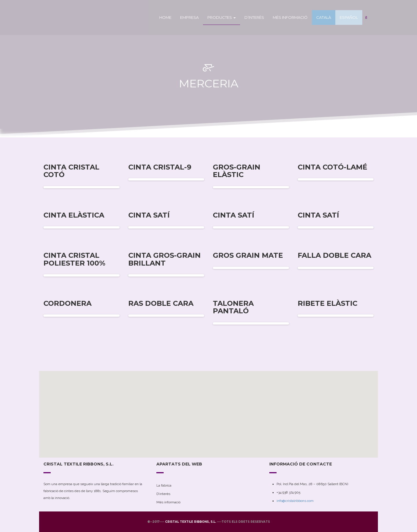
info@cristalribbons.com (295, 501)
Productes (222, 17)
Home (165, 17)
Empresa (189, 17)
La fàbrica (164, 485)
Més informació (290, 17)
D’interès (254, 17)
